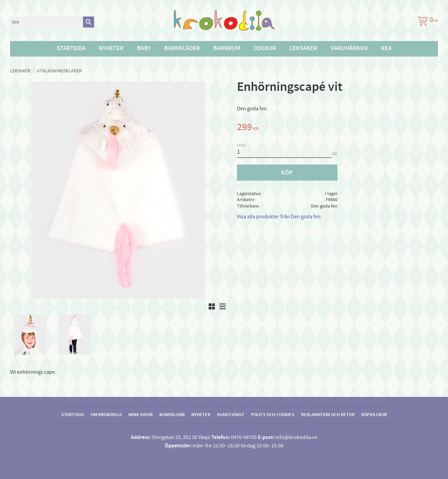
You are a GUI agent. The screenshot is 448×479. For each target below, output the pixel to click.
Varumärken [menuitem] (349, 48)
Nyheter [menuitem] (111, 48)
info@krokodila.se (296, 437)
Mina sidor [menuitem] (140, 415)
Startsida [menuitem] (71, 48)
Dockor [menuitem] (265, 48)
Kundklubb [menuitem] (172, 415)
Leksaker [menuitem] (303, 48)
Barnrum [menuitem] (227, 48)
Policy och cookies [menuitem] (273, 415)
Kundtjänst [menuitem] (231, 415)
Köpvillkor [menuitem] (374, 415)
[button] (212, 306)
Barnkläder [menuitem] (182, 48)
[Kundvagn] (426, 22)
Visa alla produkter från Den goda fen (279, 217)
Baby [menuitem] (144, 48)
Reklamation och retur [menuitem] (328, 415)
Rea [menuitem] (386, 48)
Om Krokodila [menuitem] (106, 415)
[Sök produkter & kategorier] (47, 22)
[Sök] (89, 22)
